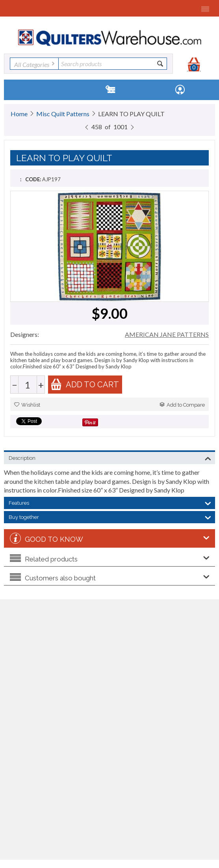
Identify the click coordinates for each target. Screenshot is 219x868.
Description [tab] (110, 457)
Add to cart (85, 384)
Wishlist (27, 405)
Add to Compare (182, 405)
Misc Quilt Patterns (63, 114)
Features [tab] (110, 502)
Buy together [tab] (110, 517)
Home (19, 114)
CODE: (33, 179)
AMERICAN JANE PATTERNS (167, 334)
